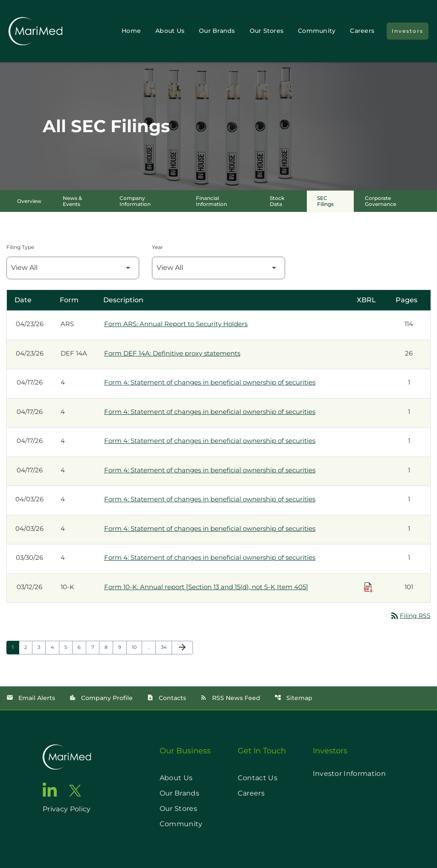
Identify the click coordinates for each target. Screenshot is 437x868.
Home (131, 31)
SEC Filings (325, 201)
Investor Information (349, 774)
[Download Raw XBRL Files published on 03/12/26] (368, 587)
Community (317, 31)
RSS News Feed (230, 698)
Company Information (135, 201)
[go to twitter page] (75, 791)
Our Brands (217, 31)
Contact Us (258, 778)
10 (137, 647)
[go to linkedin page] (50, 790)
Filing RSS (410, 616)
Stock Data (277, 201)
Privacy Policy (67, 809)
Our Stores (267, 31)
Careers (362, 31)
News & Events (72, 201)
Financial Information (211, 201)
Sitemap (293, 698)
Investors (408, 31)
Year (157, 247)
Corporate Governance (380, 201)
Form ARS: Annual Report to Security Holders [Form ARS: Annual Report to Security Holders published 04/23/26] (176, 324)
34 (166, 647)
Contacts (166, 698)
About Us (170, 31)
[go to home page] (67, 757)
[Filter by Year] (218, 268)
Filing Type (20, 247)
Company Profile (101, 698)
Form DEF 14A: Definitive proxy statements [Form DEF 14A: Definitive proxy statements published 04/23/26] (172, 353)
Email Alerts (31, 698)
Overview (29, 201)
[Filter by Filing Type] (73, 268)
